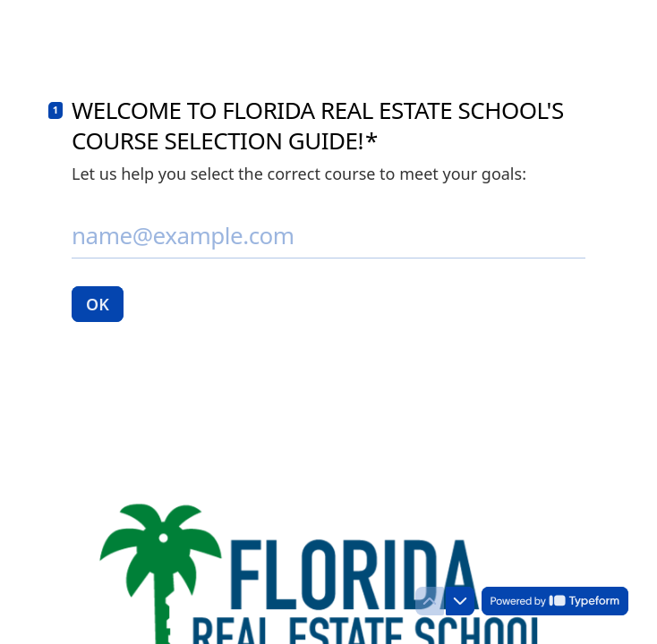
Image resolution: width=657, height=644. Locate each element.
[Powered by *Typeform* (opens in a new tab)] (555, 601)
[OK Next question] (98, 304)
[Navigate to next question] (460, 601)
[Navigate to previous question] (430, 601)
